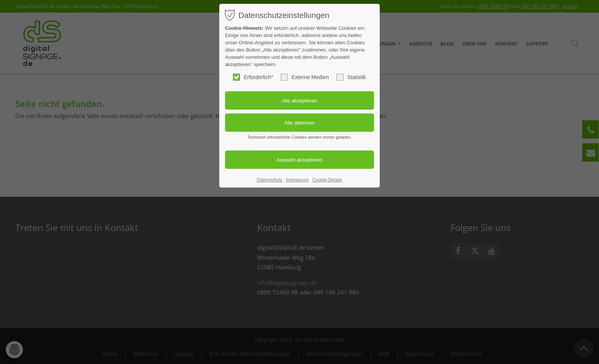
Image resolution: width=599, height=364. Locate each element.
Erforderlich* (253, 77)
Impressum (297, 180)
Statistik (351, 77)
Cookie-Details (327, 180)
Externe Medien (305, 77)
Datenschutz (270, 180)
